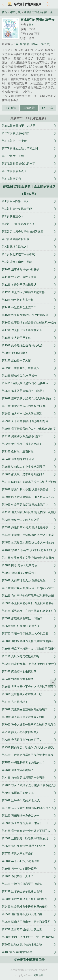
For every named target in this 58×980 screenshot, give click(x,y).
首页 (4, 12)
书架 (9, 4)
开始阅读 (11, 108)
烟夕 (32, 25)
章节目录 (29, 108)
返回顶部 (53, 683)
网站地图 (38, 975)
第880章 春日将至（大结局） (34, 44)
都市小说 (15, 12)
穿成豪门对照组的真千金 (38, 12)
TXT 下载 (48, 108)
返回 (4, 4)
